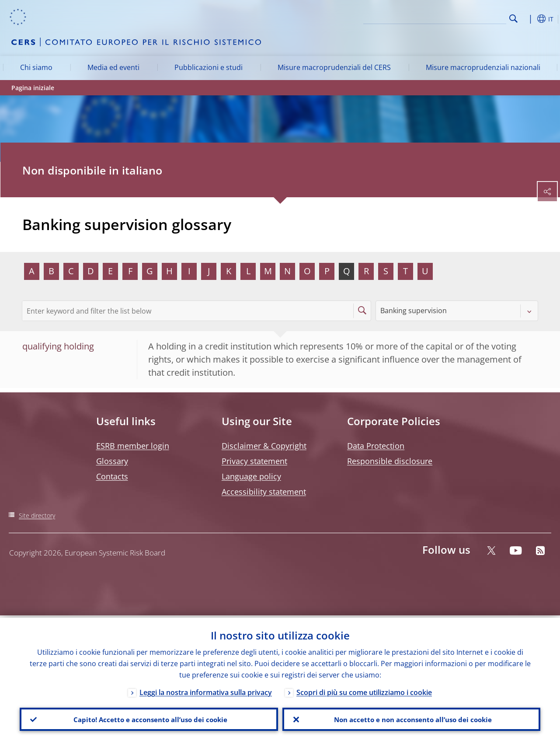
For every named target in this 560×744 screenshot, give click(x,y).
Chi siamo (36, 67)
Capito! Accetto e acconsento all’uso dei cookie (149, 718)
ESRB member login (133, 446)
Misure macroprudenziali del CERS (334, 67)
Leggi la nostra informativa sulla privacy (206, 690)
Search (513, 19)
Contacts (112, 476)
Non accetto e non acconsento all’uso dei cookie (411, 718)
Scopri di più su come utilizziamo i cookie (364, 690)
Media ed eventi (113, 67)
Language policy (251, 476)
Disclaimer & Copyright (264, 446)
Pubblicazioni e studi (209, 67)
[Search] (463, 17)
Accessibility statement (264, 492)
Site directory (37, 515)
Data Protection (376, 446)
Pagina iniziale (33, 88)
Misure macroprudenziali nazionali (483, 67)
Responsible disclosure (390, 461)
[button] (527, 19)
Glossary (112, 461)
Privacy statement (254, 461)
